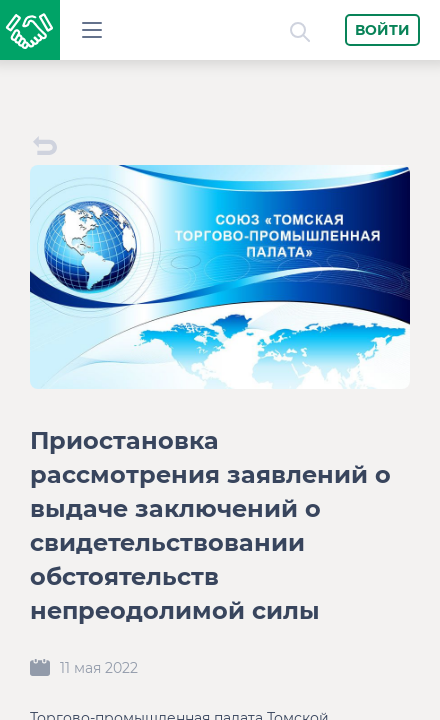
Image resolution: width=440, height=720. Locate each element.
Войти (382, 30)
